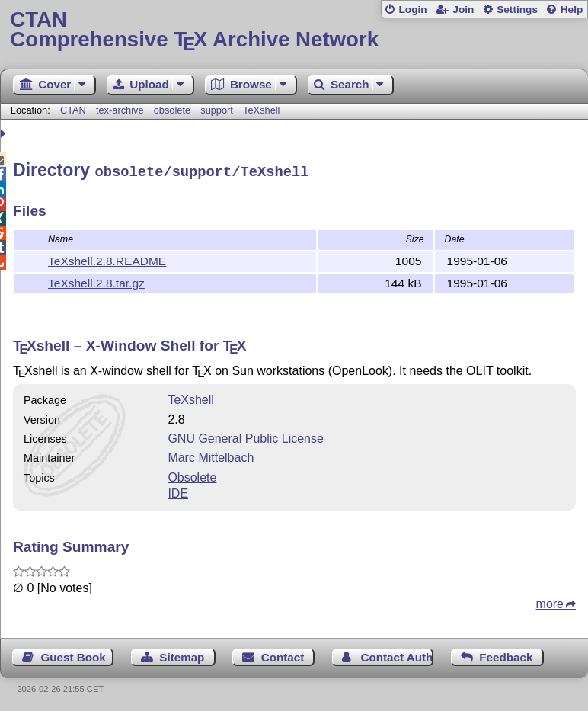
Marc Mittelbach (211, 455)
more (550, 602)
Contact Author (398, 655)
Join (463, 10)
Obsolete (192, 475)
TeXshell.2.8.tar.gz (96, 281)
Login (412, 10)
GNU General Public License (246, 436)
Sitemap (182, 655)
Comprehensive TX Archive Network (294, 30)
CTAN (73, 110)
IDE (178, 491)
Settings (517, 10)
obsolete (172, 110)
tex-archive (120, 110)
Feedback (506, 655)
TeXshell (261, 110)
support (217, 110)
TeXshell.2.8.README (107, 259)
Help (572, 10)
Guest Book (73, 655)
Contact (283, 655)
